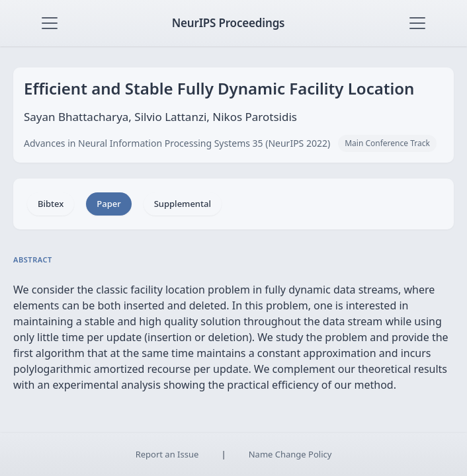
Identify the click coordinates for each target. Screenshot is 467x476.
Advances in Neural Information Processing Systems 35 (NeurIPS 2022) (177, 143)
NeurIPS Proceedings (229, 23)
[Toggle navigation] (50, 23)
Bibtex (51, 204)
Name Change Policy (290, 454)
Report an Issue (167, 454)
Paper (108, 204)
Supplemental (183, 204)
